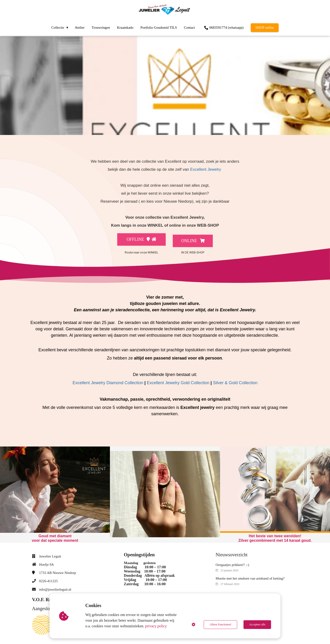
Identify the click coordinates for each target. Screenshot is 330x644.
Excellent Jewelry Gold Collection (178, 381)
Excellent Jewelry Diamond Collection (108, 381)
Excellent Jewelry (206, 169)
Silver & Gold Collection (235, 381)
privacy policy (156, 626)
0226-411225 (48, 580)
